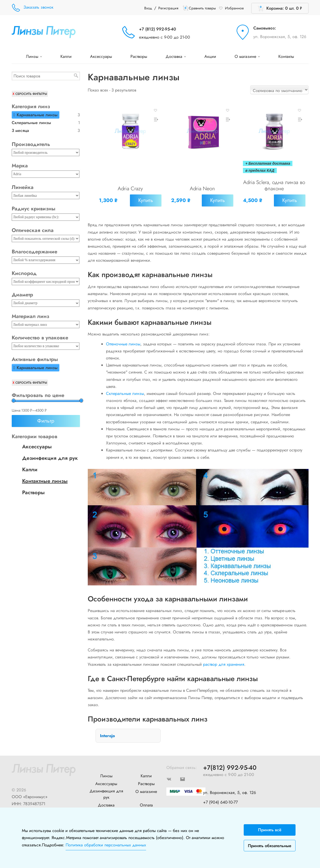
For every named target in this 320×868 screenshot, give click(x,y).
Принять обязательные (270, 846)
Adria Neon (202, 189)
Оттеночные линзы (123, 342)
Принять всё (270, 830)
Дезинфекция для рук (50, 458)
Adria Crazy (130, 189)
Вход (148, 8)
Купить (145, 201)
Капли (66, 56)
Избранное (231, 8)
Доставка (176, 56)
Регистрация (168, 8)
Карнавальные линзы (37, 115)
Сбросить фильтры (31, 94)
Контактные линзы (45, 481)
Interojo (107, 733)
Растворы (139, 56)
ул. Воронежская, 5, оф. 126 (280, 37)
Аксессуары (101, 56)
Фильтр (46, 421)
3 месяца (20, 130)
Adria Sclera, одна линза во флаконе (274, 186)
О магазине (247, 56)
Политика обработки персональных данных (106, 845)
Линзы (34, 56)
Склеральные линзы (125, 391)
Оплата (146, 803)
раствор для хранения (224, 662)
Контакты (286, 56)
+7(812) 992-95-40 (230, 765)
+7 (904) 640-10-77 (220, 800)
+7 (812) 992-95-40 (158, 29)
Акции (210, 56)
